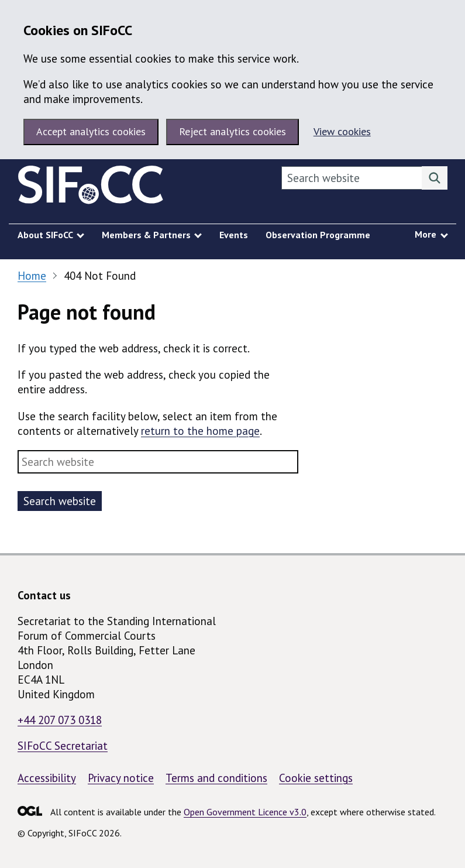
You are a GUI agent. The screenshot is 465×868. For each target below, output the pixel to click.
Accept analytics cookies (91, 131)
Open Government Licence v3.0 (245, 812)
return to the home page (200, 431)
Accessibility (47, 778)
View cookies (342, 131)
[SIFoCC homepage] (91, 187)
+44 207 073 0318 (60, 720)
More (426, 234)
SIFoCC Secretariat (63, 746)
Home (32, 276)
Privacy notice (121, 778)
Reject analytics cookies (232, 131)
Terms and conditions (216, 778)
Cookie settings (316, 778)
